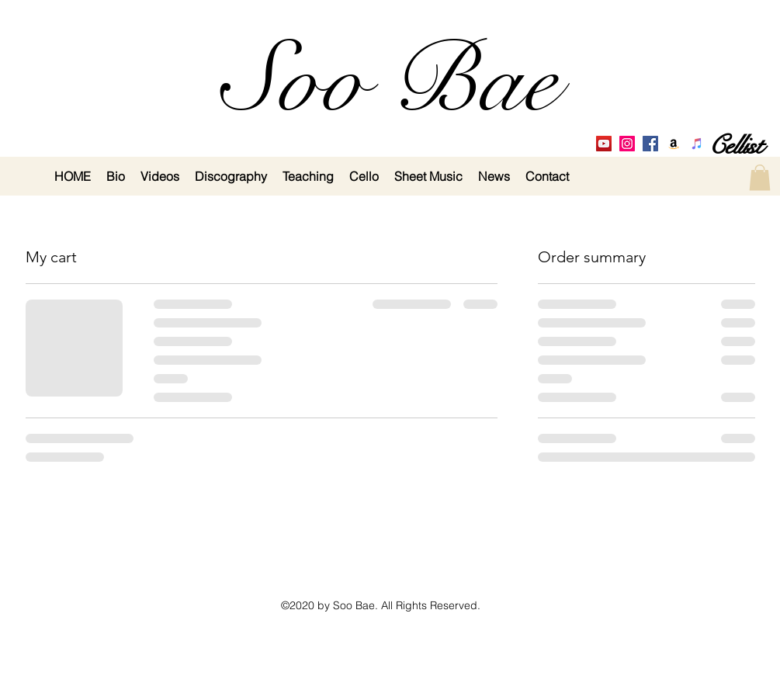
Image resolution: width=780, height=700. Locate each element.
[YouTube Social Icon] (604, 144)
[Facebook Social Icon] (650, 144)
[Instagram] (627, 144)
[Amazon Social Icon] (674, 144)
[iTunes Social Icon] (697, 144)
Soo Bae (390, 81)
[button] (760, 177)
